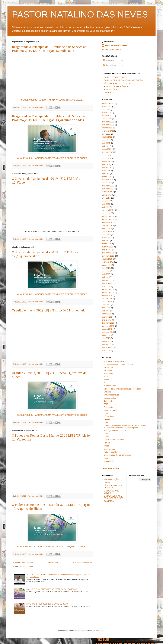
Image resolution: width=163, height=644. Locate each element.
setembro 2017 (108, 192)
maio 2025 (106, 107)
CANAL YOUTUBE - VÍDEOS (116, 77)
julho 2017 (106, 198)
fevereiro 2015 (107, 283)
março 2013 (106, 344)
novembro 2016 (108, 219)
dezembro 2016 (108, 216)
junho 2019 (106, 158)
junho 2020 (106, 155)
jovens (107, 446)
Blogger (101, 631)
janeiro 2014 (107, 320)
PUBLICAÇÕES (110, 89)
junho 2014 (106, 305)
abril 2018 (106, 174)
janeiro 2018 (107, 183)
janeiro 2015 (107, 286)
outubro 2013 (107, 329)
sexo (106, 458)
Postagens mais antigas (82, 562)
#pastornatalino (110, 398)
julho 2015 (106, 268)
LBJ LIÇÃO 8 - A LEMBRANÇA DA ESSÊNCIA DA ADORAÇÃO (52, 589)
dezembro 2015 (108, 253)
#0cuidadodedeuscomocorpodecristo (119, 365)
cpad (106, 413)
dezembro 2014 (108, 289)
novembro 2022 (108, 125)
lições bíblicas (110, 449)
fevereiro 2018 (107, 180)
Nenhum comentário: (36, 107)
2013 (106, 404)
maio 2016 (106, 238)
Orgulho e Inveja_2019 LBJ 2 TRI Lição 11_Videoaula (49, 311)
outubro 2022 (107, 128)
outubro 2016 (107, 222)
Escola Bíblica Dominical (114, 440)
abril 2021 (106, 146)
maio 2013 (106, 341)
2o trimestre (109, 407)
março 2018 (106, 177)
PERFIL (107, 483)
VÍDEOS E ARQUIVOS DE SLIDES (118, 83)
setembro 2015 (108, 262)
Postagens (109, 60)
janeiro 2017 (107, 213)
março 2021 (106, 149)
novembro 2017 (108, 189)
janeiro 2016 (107, 250)
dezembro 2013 (108, 323)
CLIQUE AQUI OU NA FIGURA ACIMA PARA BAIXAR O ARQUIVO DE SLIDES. (52, 158)
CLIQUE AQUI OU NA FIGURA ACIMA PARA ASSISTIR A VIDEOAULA (52, 100)
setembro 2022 (108, 131)
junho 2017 (106, 201)
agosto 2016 (107, 228)
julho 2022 (106, 134)
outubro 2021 (107, 137)
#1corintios (108, 371)
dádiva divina (109, 416)
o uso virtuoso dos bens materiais (117, 455)
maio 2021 (106, 143)
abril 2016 (106, 241)
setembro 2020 (108, 152)
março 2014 (106, 314)
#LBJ (106, 383)
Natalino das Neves (112, 452)
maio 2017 (106, 204)
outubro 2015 (107, 259)
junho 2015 (106, 271)
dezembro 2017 (108, 186)
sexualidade (109, 461)
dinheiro (107, 419)
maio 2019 (106, 161)
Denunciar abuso (110, 468)
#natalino (108, 392)
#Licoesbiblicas (110, 386)
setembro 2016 (108, 225)
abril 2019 (106, 164)
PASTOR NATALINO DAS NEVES (80, 14)
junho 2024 (106, 110)
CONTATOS (109, 93)
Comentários (110, 65)
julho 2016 (106, 232)
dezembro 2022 (108, 122)
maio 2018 (106, 171)
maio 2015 (106, 274)
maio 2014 (106, 308)
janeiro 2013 (107, 350)
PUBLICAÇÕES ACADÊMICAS (116, 86)
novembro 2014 (108, 292)
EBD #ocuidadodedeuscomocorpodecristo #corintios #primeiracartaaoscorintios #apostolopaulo (125, 426)
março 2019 (106, 167)
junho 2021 (106, 140)
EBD (106, 422)
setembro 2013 (108, 332)
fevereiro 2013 (107, 347)
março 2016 (106, 244)
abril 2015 (106, 277)
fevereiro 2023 (107, 116)
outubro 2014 (107, 296)
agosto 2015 (107, 265)
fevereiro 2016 (107, 247)
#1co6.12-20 (109, 368)
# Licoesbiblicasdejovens (114, 361)
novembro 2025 (108, 103)
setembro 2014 (108, 299)
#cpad (106, 380)
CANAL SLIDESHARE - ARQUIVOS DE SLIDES (123, 80)
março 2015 (106, 280)
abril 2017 (106, 207)
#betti (106, 377)
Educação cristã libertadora (115, 431)
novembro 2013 (108, 326)
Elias (106, 434)
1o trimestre (109, 401)
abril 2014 (106, 311)
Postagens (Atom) (26, 567)
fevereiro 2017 (107, 210)
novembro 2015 (108, 256)
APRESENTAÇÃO (111, 480)
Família (107, 443)
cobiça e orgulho (111, 410)
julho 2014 (106, 302)
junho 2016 (106, 235)
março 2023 (106, 113)
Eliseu (106, 437)
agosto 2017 (107, 195)
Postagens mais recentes (23, 562)
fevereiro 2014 (107, 317)
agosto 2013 (107, 335)
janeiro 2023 (107, 119)
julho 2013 (106, 338)
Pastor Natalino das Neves (116, 45)
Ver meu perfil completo (111, 49)
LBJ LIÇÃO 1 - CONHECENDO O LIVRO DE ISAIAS (47, 604)
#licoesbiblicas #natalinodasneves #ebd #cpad (122, 389)
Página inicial (53, 562)
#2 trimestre (109, 374)
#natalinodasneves (111, 395)
